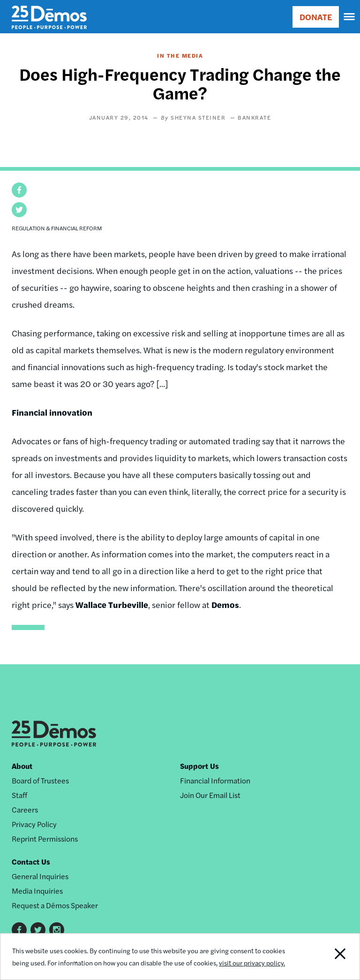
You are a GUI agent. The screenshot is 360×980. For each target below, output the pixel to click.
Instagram (57, 930)
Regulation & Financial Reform (57, 228)
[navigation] (350, 17)
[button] (19, 190)
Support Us (199, 766)
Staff (19, 795)
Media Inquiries (37, 891)
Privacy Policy (34, 824)
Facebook (19, 930)
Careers (25, 809)
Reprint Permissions (45, 839)
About (22, 766)
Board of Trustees (40, 780)
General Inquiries (40, 876)
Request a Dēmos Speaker (55, 905)
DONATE (316, 17)
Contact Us (31, 862)
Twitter (38, 930)
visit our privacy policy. (252, 963)
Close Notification (325, 957)
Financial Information (215, 780)
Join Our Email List (210, 795)
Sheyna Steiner (198, 117)
